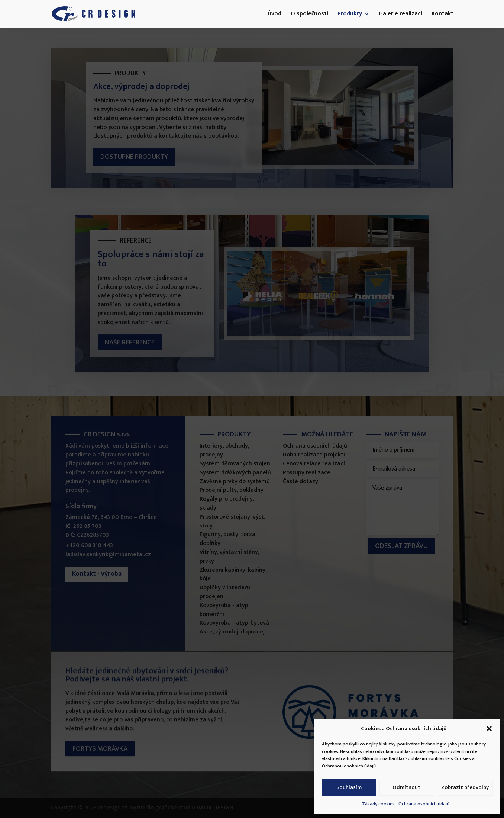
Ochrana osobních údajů (424, 804)
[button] (489, 729)
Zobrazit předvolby (465, 787)
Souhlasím (349, 787)
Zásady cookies (378, 804)
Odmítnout (406, 787)
